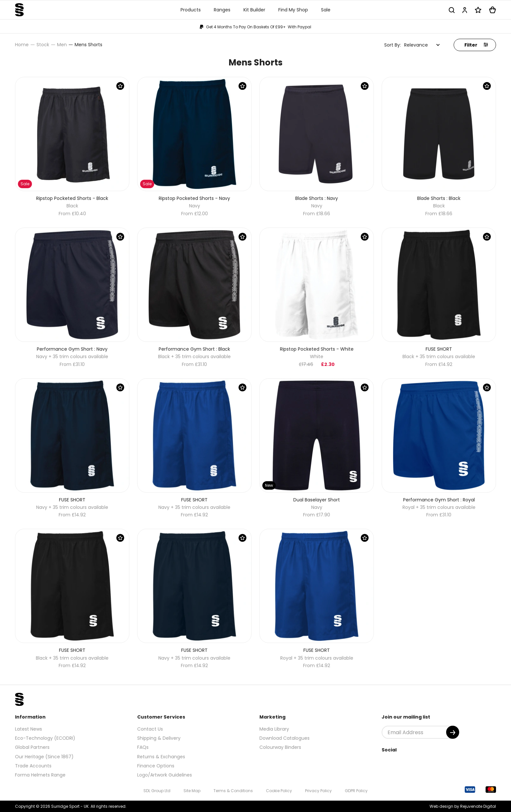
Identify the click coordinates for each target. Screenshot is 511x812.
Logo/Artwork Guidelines (165, 775)
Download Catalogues (285, 738)
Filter (476, 45)
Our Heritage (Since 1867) (44, 757)
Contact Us (150, 729)
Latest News (29, 729)
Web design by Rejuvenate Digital (463, 806)
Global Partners (32, 747)
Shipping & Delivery (159, 738)
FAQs (143, 747)
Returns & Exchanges (161, 757)
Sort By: (393, 45)
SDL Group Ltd (157, 791)
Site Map (192, 791)
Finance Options (156, 766)
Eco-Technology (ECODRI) (45, 738)
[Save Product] (120, 86)
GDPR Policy (356, 791)
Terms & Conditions (233, 791)
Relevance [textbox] (416, 45)
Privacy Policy (318, 791)
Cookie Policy (279, 791)
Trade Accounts (33, 766)
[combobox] (422, 45)
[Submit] (453, 732)
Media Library (274, 729)
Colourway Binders (280, 747)
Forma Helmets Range (40, 775)
